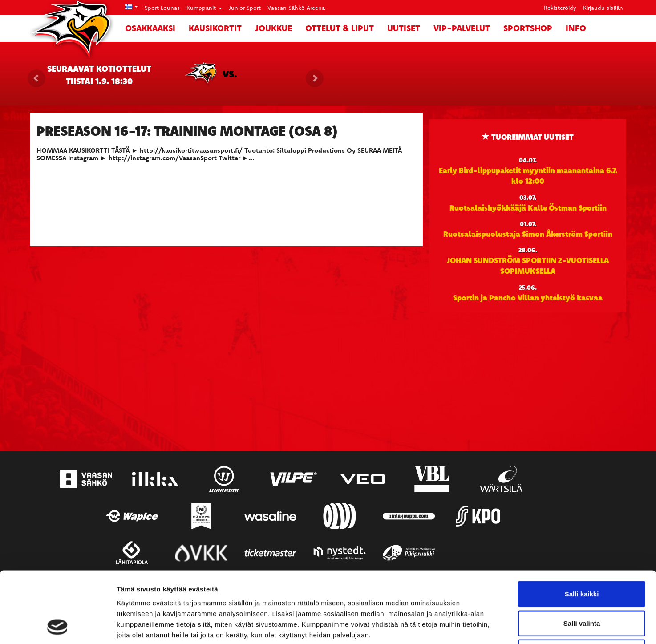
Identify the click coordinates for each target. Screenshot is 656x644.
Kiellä (582, 585)
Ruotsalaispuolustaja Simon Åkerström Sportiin (528, 234)
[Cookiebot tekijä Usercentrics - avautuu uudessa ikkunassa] (58, 627)
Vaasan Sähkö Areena (296, 8)
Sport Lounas (162, 8)
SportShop (528, 28)
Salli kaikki (582, 527)
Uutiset (404, 28)
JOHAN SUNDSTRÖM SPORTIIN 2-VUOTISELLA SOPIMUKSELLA (528, 265)
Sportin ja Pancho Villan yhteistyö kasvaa (528, 297)
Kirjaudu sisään (603, 8)
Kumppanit (204, 8)
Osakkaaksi (150, 28)
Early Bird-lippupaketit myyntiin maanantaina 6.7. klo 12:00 (528, 175)
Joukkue (273, 28)
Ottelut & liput (340, 28)
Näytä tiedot (476, 626)
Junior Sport (245, 8)
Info (576, 28)
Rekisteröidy (560, 8)
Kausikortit (215, 28)
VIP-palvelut (462, 28)
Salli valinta (582, 557)
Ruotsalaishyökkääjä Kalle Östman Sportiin (528, 207)
